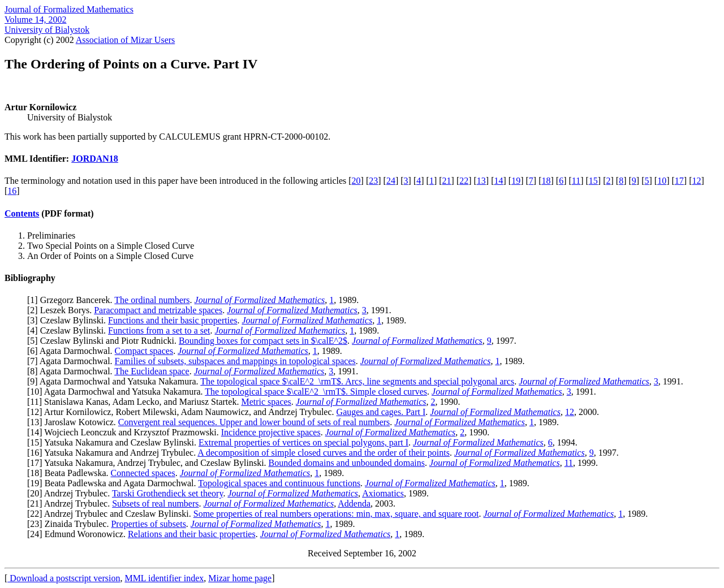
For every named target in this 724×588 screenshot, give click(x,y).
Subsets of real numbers (155, 503)
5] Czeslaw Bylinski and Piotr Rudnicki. (104, 341)
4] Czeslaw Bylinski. (69, 330)
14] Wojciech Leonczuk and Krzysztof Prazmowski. (125, 432)
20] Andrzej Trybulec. (71, 493)
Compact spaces (144, 351)
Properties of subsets (148, 524)
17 (679, 181)
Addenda (354, 503)
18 (546, 181)
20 (356, 181)
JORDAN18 (95, 159)
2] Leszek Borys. (62, 310)
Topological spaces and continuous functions (279, 483)
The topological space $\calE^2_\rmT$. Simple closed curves (316, 392)
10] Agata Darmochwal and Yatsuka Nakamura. (117, 392)
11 (576, 181)
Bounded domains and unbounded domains (347, 463)
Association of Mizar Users (126, 40)
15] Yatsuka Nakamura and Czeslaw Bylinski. (114, 442)
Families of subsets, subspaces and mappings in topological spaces (235, 361)
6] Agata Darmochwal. (72, 351)
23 (373, 181)
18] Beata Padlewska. (70, 473)
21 (447, 181)
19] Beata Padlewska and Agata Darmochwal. (114, 483)
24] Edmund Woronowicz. (79, 534)
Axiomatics (383, 493)
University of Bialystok (47, 30)
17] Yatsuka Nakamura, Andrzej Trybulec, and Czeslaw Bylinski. (149, 463)
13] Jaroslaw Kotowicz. (74, 422)
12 (696, 181)
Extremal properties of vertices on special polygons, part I (303, 442)
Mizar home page (240, 578)
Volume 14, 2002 (35, 20)
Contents (22, 213)
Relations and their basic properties (192, 534)
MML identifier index (164, 578)
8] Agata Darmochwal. (72, 371)
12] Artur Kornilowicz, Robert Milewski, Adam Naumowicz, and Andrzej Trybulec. (183, 412)
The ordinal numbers (152, 300)
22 (464, 181)
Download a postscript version (64, 578)
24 (391, 181)
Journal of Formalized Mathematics (69, 9)
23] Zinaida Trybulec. (70, 524)
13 (481, 181)
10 (662, 181)
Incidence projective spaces (271, 432)
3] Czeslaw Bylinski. (69, 320)
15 (593, 181)
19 (516, 181)
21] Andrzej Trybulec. (71, 503)
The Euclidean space (152, 371)
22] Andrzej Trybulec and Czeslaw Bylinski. (111, 514)
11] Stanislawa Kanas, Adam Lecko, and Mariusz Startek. (135, 402)
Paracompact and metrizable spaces (158, 310)
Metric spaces (266, 402)
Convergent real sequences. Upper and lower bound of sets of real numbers (254, 422)
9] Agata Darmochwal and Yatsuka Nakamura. (115, 381)
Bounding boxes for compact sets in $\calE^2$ (263, 341)
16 (12, 191)
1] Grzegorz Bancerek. (72, 300)
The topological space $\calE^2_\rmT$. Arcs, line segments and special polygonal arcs (357, 381)
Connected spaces (143, 473)
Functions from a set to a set (159, 330)
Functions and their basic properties (173, 320)
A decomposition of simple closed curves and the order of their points (324, 453)
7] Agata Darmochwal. (72, 361)
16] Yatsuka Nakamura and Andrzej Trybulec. (114, 453)
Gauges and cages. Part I (381, 412)
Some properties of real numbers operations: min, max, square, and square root (336, 514)
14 (499, 181)
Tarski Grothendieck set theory (167, 493)
